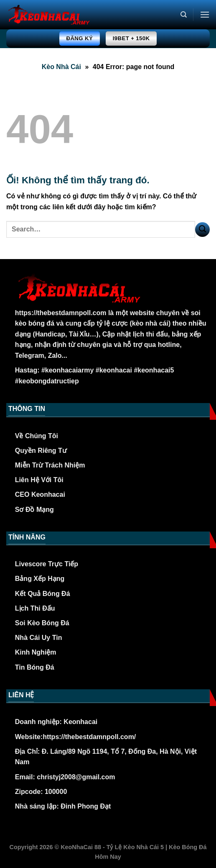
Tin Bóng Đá (35, 667)
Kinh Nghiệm (36, 652)
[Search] (184, 15)
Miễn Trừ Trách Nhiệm (50, 465)
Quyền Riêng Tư (41, 451)
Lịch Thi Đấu (35, 608)
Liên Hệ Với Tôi (39, 480)
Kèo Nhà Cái (61, 67)
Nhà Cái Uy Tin (39, 638)
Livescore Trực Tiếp (47, 564)
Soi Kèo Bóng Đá (42, 623)
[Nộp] (202, 230)
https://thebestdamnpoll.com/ (89, 737)
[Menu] (205, 14)
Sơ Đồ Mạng (34, 510)
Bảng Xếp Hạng (40, 579)
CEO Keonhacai (40, 494)
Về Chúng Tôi (37, 436)
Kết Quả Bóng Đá (43, 594)
